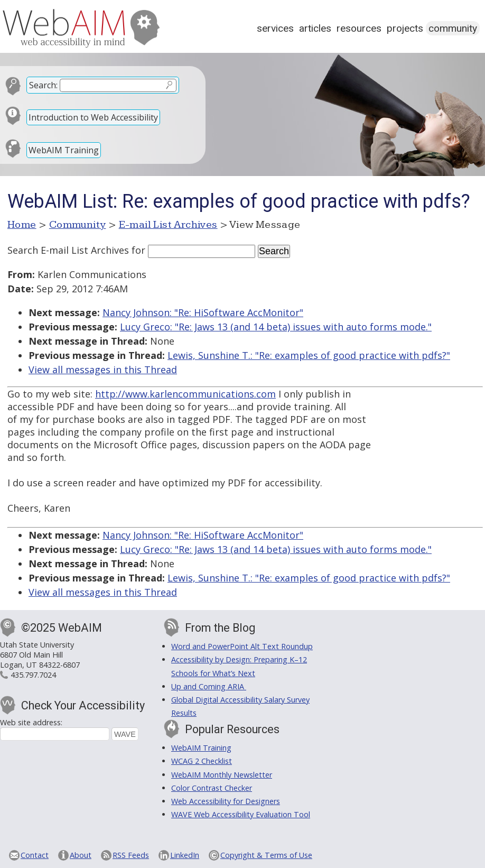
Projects (405, 28)
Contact (35, 855)
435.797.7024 (33, 675)
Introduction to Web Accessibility (93, 117)
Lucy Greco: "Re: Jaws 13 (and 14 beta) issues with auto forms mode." (276, 327)
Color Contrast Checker (212, 788)
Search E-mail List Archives (68, 250)
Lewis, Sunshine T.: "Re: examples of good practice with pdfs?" (309, 355)
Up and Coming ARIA (209, 686)
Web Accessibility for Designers (226, 801)
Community (453, 28)
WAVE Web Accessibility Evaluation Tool (241, 814)
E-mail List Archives (168, 225)
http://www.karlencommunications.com (185, 394)
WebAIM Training (64, 150)
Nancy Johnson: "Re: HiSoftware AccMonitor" (203, 312)
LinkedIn (185, 855)
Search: (43, 85)
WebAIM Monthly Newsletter (222, 775)
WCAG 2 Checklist (202, 761)
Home (22, 225)
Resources (359, 28)
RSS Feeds (131, 855)
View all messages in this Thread (103, 370)
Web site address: (31, 722)
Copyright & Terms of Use (266, 855)
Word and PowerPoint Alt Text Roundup (242, 646)
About (81, 855)
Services (275, 28)
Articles (315, 28)
